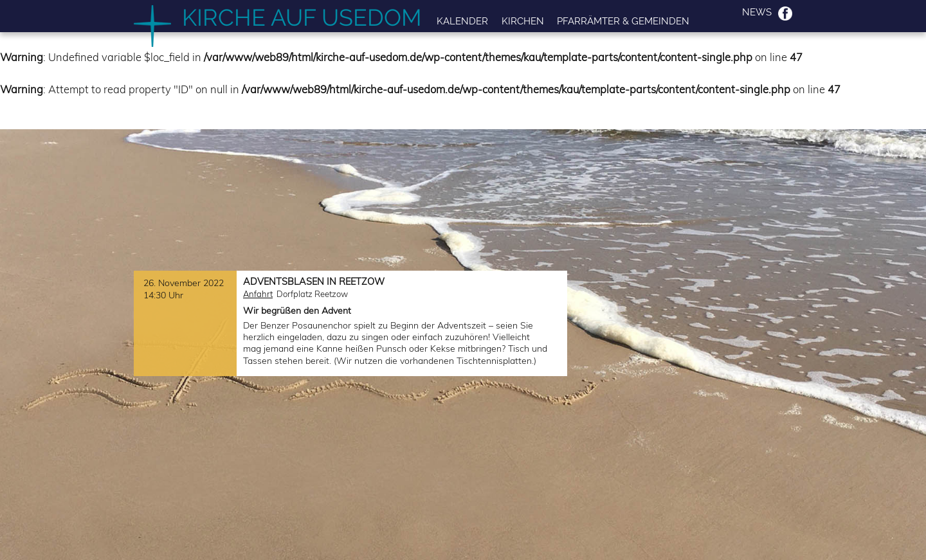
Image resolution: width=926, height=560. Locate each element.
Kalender (462, 21)
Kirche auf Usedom (302, 17)
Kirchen (523, 21)
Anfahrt (258, 294)
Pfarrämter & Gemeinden (623, 21)
